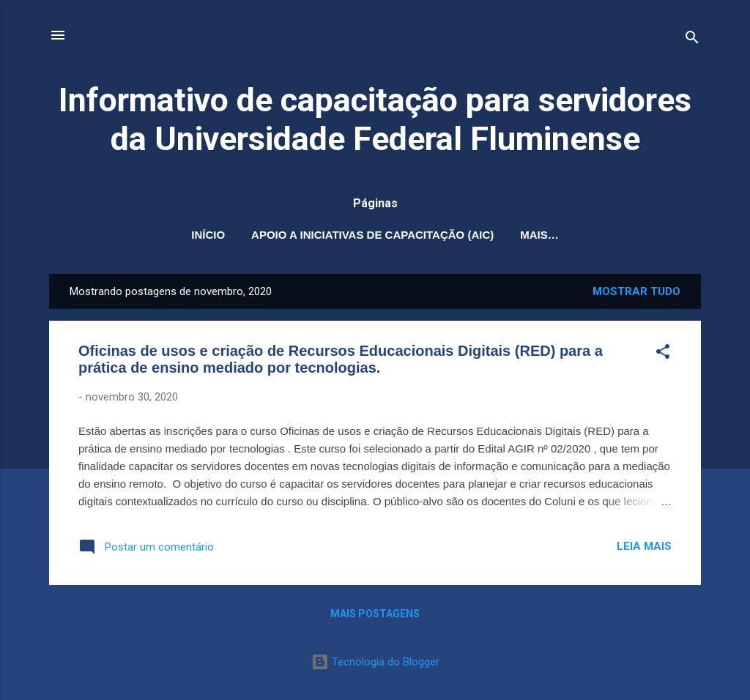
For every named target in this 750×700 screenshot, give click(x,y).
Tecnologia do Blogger (375, 662)
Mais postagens (375, 614)
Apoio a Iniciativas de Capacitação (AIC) (372, 235)
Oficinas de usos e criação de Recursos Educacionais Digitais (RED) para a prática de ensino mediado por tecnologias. (341, 359)
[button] (663, 354)
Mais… (539, 235)
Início (208, 235)
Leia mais (644, 546)
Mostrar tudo (636, 291)
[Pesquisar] (692, 40)
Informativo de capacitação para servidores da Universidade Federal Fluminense (375, 119)
